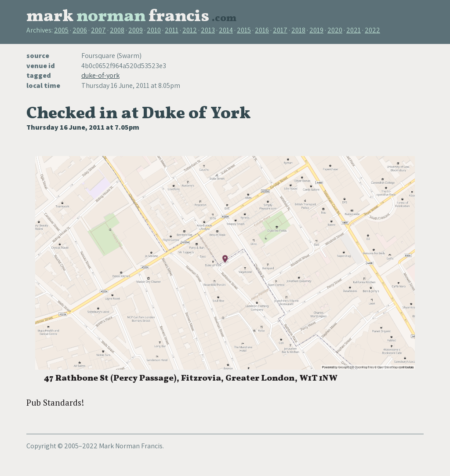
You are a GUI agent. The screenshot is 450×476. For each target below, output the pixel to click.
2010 (154, 30)
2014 (226, 30)
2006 (80, 30)
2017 (280, 30)
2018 (298, 30)
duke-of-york (100, 75)
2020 (335, 30)
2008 (117, 30)
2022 (372, 30)
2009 (136, 30)
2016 (262, 30)
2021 (354, 30)
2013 (208, 30)
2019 (316, 30)
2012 (190, 30)
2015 (244, 30)
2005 (61, 30)
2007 (98, 30)
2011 (172, 30)
